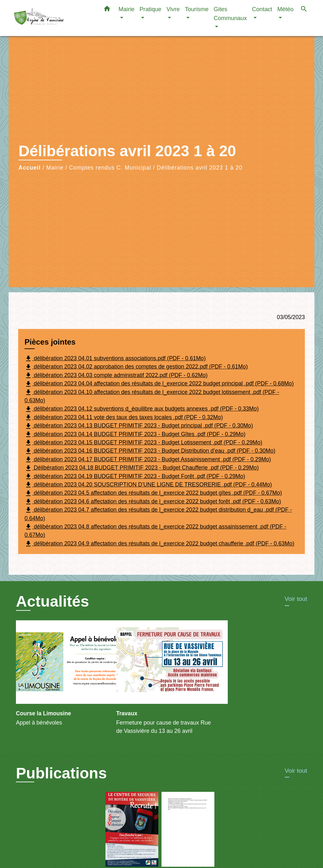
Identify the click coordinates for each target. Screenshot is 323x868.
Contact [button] (262, 9)
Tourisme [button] (197, 9)
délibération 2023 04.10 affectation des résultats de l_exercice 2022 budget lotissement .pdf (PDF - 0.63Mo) (152, 396)
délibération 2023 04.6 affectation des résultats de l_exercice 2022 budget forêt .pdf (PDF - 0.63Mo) (153, 502)
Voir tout (296, 599)
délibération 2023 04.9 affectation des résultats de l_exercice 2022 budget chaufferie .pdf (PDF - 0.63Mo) (159, 544)
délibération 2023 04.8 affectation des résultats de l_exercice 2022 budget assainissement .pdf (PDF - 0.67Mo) (155, 531)
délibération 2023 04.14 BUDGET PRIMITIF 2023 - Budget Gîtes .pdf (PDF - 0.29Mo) (135, 434)
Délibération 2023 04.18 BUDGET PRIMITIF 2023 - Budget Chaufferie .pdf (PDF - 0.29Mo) (142, 468)
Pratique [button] (151, 9)
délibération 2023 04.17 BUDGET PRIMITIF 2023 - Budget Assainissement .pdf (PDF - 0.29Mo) (148, 460)
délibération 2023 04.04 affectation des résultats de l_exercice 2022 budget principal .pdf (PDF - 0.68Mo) (159, 384)
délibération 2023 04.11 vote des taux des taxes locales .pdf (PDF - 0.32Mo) (124, 418)
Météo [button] (285, 9)
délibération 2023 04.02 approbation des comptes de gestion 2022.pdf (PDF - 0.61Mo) (136, 367)
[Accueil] (53, 18)
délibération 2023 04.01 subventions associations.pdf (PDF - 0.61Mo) (115, 359)
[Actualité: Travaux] (162, 681)
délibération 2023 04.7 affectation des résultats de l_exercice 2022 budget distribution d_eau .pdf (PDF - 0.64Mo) (158, 514)
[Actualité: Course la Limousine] (61, 677)
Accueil (30, 168)
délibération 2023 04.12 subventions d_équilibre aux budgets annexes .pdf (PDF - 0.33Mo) (142, 409)
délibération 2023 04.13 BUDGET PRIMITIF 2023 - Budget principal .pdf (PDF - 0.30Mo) (139, 426)
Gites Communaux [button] (230, 14)
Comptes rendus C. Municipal (110, 168)
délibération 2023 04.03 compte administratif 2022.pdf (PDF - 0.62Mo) (116, 376)
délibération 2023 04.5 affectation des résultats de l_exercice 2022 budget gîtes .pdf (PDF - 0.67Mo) (153, 493)
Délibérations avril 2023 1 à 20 (200, 168)
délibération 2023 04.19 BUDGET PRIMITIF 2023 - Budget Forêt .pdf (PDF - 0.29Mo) (135, 477)
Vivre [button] (173, 9)
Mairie (55, 168)
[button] (107, 10)
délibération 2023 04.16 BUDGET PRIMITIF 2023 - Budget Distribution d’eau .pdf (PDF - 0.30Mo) (150, 451)
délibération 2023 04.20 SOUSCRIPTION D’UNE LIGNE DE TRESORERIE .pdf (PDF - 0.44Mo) (148, 485)
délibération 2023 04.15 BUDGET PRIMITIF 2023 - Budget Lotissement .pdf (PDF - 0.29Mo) (143, 443)
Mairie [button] (126, 9)
